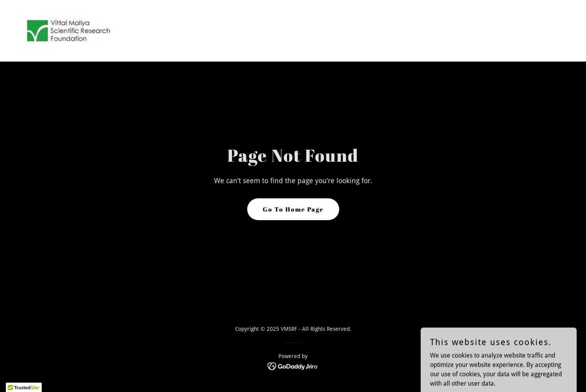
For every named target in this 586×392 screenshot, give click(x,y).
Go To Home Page (293, 209)
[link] (68, 30)
